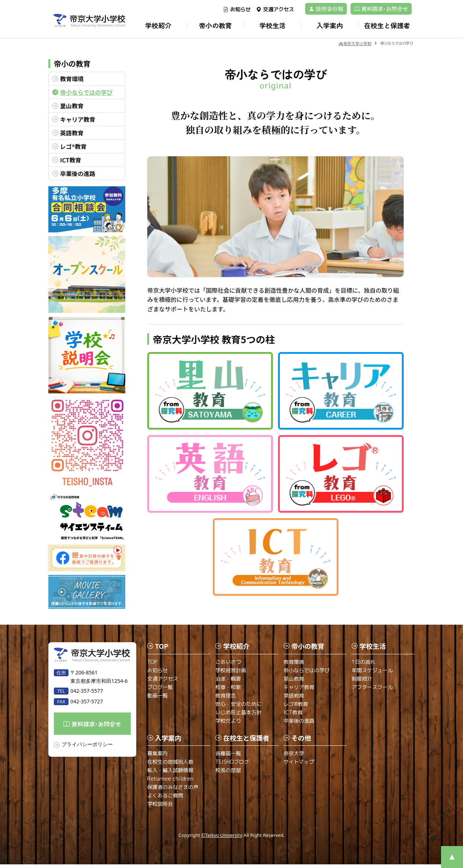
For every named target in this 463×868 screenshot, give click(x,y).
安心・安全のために (238, 707)
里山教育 (72, 106)
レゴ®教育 (73, 146)
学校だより (228, 724)
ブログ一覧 (160, 690)
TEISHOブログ (232, 765)
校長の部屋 (228, 774)
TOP (152, 665)
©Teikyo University (222, 839)
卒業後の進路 (78, 173)
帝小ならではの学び (86, 92)
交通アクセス (275, 9)
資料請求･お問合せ (381, 9)
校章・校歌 (228, 690)
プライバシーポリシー (87, 748)
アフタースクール (372, 690)
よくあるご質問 (165, 799)
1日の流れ (364, 665)
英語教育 (72, 133)
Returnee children (170, 782)
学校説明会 (160, 807)
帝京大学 (294, 757)
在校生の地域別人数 (170, 765)
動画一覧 (158, 699)
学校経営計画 (231, 674)
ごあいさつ (228, 665)
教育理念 (226, 699)
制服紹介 (362, 682)
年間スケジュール (372, 674)
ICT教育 (71, 160)
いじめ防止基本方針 (238, 716)
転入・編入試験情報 (170, 774)
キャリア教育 (78, 119)
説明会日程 (326, 9)
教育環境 (72, 79)
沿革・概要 (228, 682)
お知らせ (237, 9)
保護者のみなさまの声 (173, 791)
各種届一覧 (228, 757)
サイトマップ (299, 765)
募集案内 (158, 757)
